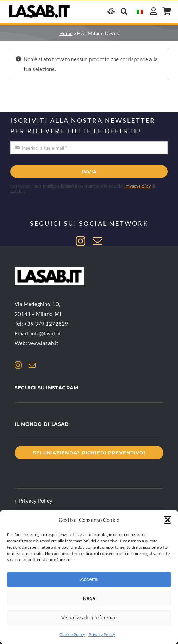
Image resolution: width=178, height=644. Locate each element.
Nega (89, 598)
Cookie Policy (72, 634)
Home (66, 33)
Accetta (89, 579)
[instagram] (80, 241)
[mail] (98, 241)
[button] (168, 520)
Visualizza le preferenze (89, 617)
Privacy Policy (102, 634)
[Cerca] (124, 11)
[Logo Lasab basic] (40, 6)
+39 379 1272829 (46, 324)
